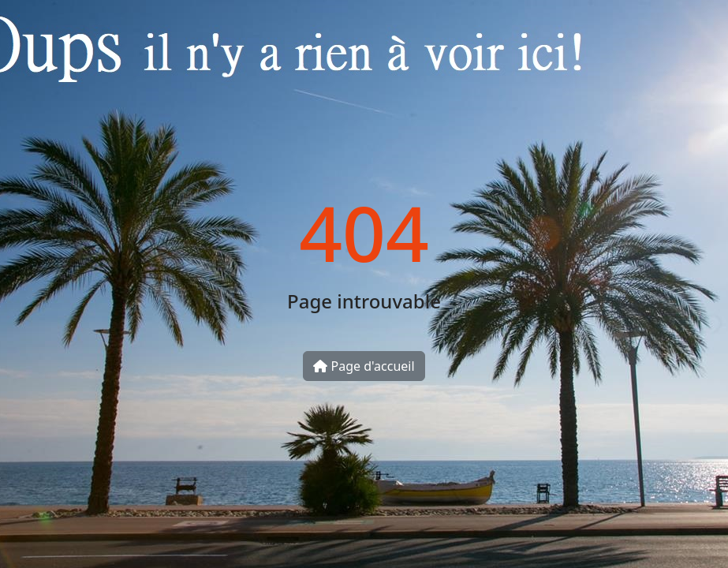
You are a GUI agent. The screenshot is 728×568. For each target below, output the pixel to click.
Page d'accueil (364, 366)
